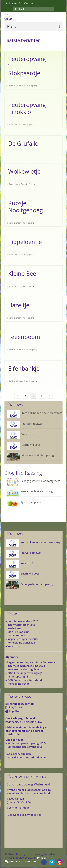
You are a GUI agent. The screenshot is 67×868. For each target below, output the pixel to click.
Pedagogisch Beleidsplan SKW (24, 722)
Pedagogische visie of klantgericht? (41, 481)
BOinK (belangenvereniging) (25, 673)
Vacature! (28, 434)
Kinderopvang (14, 184)
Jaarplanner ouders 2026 (23, 621)
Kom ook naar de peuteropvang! (42, 413)
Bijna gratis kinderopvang (38, 455)
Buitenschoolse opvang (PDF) (25, 747)
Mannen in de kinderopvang (37, 491)
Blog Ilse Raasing (18, 632)
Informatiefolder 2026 (21, 625)
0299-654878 (16, 799)
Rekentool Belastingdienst (24, 669)
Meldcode (13, 734)
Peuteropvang (31, 86)
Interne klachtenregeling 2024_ (27, 666)
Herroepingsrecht (18, 684)
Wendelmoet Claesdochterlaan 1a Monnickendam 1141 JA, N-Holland (29, 792)
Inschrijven (14, 628)
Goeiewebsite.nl (25, 858)
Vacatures (14, 646)
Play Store (15, 707)
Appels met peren (31, 502)
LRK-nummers (16, 635)
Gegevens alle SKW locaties (24, 815)
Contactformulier (19, 808)
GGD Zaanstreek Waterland (25, 680)
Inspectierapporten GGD (23, 639)
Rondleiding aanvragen (22, 643)
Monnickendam (15, 125)
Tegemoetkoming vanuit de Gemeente (31, 662)
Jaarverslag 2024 (32, 424)
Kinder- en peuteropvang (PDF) (27, 743)
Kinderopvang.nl (18, 677)
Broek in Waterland (17, 86)
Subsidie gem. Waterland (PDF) (27, 757)
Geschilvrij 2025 (31, 445)
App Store (15, 711)
